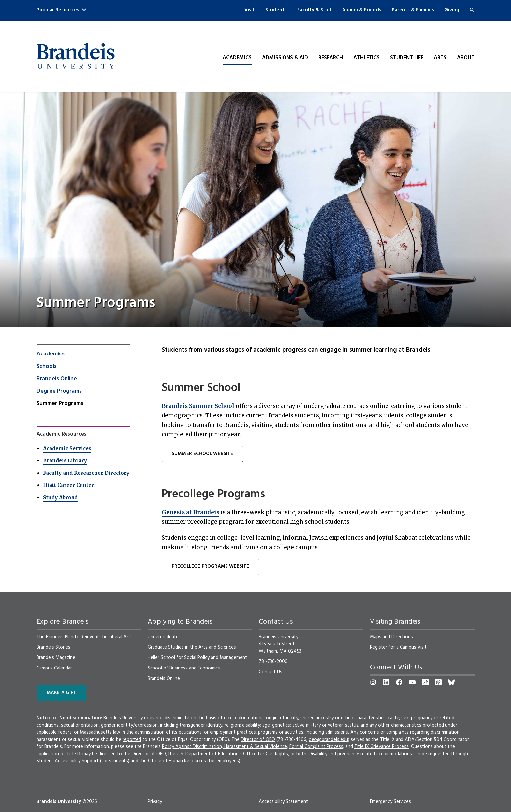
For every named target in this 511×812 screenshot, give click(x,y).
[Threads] (438, 682)
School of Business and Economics (184, 668)
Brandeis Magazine (56, 658)
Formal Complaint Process (316, 747)
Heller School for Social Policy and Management (197, 658)
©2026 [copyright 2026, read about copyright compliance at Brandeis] (90, 802)
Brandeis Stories (53, 647)
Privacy (155, 802)
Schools (47, 367)
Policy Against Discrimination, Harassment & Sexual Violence (225, 747)
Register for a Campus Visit (398, 647)
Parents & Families (413, 10)
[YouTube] (412, 682)
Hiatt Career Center (68, 485)
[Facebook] (399, 682)
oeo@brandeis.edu (328, 740)
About (466, 58)
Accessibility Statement (283, 802)
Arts (440, 58)
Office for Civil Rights (266, 754)
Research (331, 58)
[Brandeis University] (76, 56)
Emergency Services (390, 802)
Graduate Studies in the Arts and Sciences (192, 647)
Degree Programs (59, 391)
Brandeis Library (65, 461)
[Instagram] (373, 682)
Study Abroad (60, 497)
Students (276, 10)
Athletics (366, 58)
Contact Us (270, 672)
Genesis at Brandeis (190, 512)
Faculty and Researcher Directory (86, 473)
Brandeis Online (57, 379)
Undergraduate (163, 637)
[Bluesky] (451, 682)
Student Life (407, 58)
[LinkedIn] (386, 682)
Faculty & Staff (314, 10)
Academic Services (67, 449)
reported (132, 740)
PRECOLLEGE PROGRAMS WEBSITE (210, 567)
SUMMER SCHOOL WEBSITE (202, 454)
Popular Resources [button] (61, 10)
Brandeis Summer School (198, 406)
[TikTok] (425, 682)
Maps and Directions (391, 637)
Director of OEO (258, 740)
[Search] (472, 10)
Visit (250, 10)
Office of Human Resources (177, 761)
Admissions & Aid (285, 58)
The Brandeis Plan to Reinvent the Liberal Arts (85, 637)
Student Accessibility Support (68, 761)
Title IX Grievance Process (381, 747)
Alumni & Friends (362, 10)
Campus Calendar (54, 668)
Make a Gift (61, 693)
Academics (237, 58)
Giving (452, 10)
